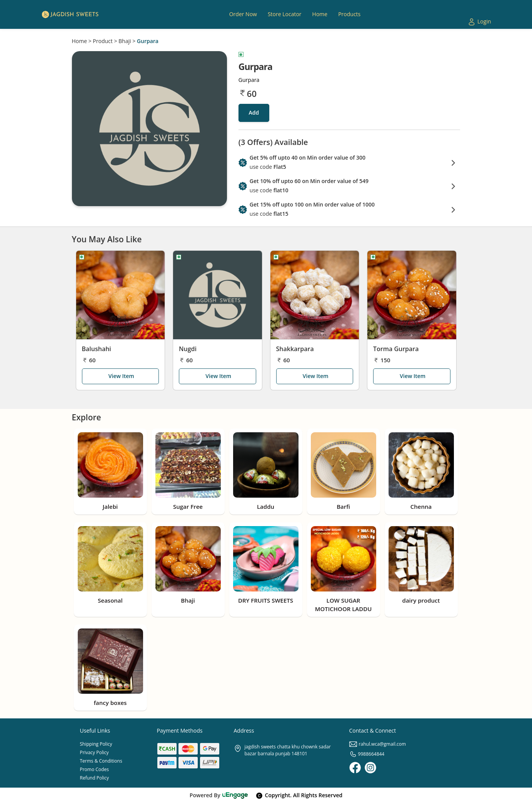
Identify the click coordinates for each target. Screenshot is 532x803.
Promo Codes (94, 769)
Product (103, 41)
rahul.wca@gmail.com (378, 744)
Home (80, 41)
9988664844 (367, 754)
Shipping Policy (96, 744)
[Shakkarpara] (315, 295)
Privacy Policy (94, 752)
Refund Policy (95, 778)
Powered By (219, 795)
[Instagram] (370, 768)
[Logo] (70, 14)
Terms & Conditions (101, 761)
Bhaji (125, 41)
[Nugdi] (218, 295)
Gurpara (148, 41)
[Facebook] (355, 768)
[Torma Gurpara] (412, 295)
